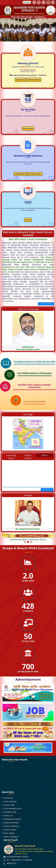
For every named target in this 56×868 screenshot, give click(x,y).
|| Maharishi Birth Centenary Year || (28, 540)
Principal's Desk (10, 848)
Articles (28, 220)
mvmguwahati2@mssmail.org (21, 75)
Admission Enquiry (33, 80)
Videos (45, 455)
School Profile (9, 841)
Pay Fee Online (28, 129)
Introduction (8, 834)
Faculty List (8, 852)
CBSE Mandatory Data (13, 845)
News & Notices (28, 457)
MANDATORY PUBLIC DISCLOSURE (28, 174)
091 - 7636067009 (39, 75)
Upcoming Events (11, 457)
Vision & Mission (10, 838)
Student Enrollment (11, 859)
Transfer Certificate (11, 863)
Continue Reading (46, 304)
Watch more (47, 490)
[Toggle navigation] (50, 9)
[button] (25, 550)
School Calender (10, 866)
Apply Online (20, 80)
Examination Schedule (12, 856)
